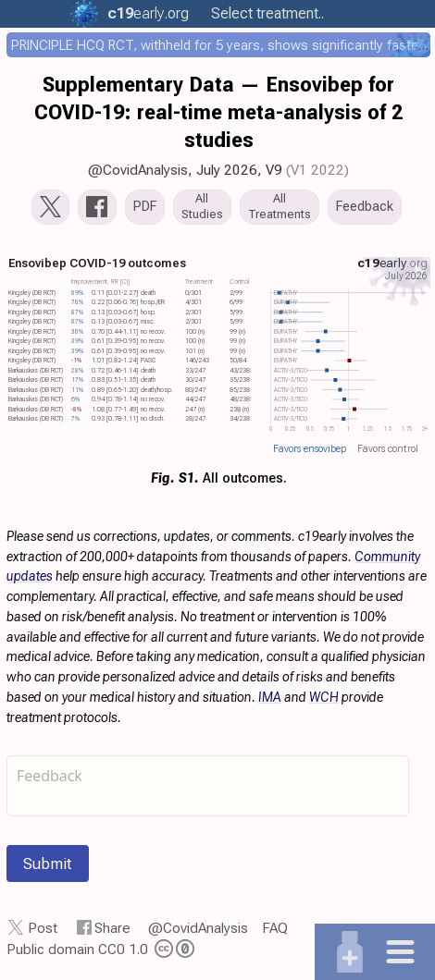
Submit (48, 864)
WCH (324, 697)
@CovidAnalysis (138, 170)
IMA (270, 697)
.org (143, 13)
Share (112, 928)
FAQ (275, 928)
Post (43, 928)
